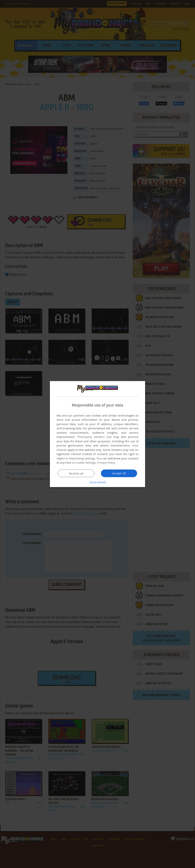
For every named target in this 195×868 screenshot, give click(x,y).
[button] (97, 482)
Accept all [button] (119, 473)
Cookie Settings (86, 463)
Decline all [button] (76, 473)
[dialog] (97, 434)
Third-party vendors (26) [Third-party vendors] (94, 437)
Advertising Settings (82, 458)
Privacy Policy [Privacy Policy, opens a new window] (106, 463)
